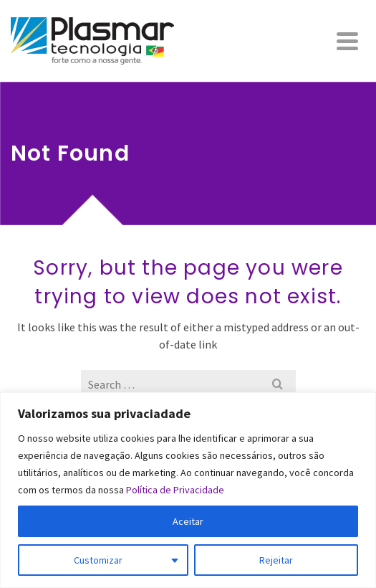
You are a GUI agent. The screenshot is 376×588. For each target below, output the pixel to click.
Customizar (98, 560)
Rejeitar (276, 560)
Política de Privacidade (175, 490)
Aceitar (188, 521)
